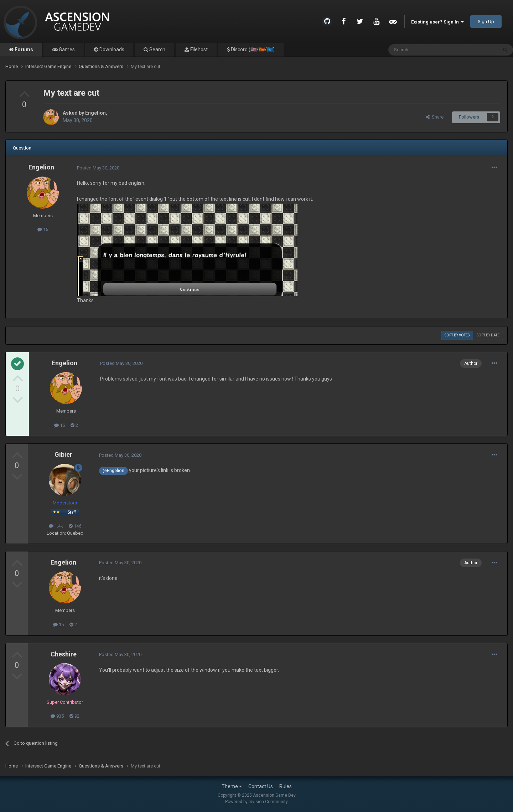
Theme (232, 786)
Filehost (198, 49)
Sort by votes (457, 335)
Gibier (63, 454)
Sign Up (486, 22)
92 (74, 716)
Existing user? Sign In (437, 22)
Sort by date (488, 335)
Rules (286, 786)
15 (43, 229)
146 (75, 526)
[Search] (426, 50)
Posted (98, 168)
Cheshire (64, 654)
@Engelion (113, 470)
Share (435, 117)
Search (157, 49)
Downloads (111, 49)
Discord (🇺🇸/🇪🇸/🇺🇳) (252, 49)
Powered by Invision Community (256, 802)
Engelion (95, 113)
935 (57, 716)
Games (66, 49)
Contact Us (261, 786)
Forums (23, 49)
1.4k (56, 526)
